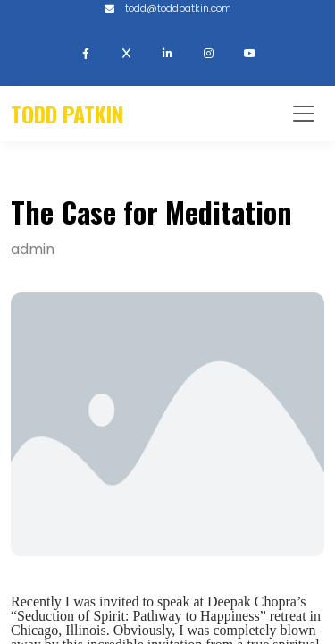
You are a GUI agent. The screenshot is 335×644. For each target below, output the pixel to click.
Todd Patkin (67, 114)
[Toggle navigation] (304, 114)
